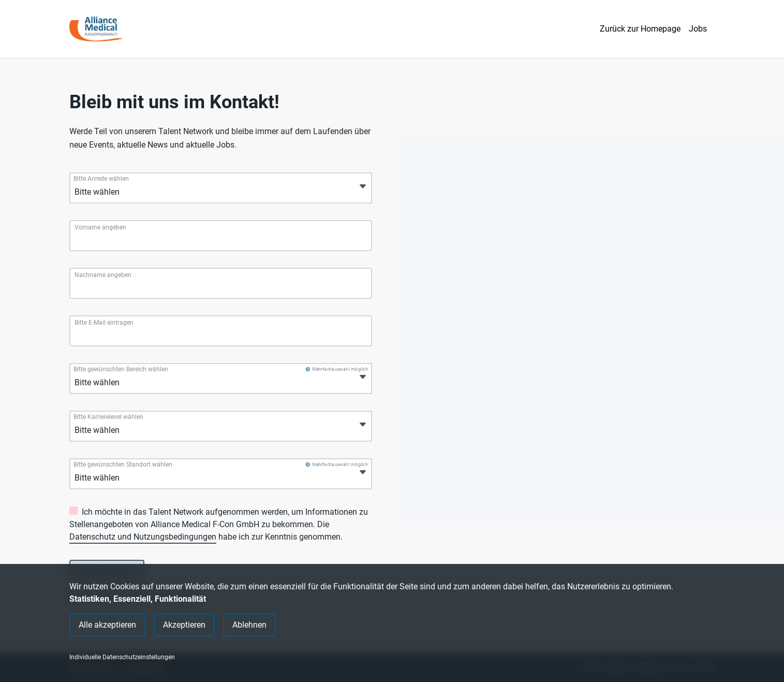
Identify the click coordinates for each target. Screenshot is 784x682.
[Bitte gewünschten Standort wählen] (123, 478)
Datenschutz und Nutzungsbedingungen (143, 537)
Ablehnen (249, 625)
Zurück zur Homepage (640, 29)
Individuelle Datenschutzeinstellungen (122, 657)
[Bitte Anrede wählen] (123, 192)
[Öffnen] (363, 186)
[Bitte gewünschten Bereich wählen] (123, 383)
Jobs (698, 29)
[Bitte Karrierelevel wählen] (123, 430)
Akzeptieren (184, 625)
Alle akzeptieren (107, 625)
